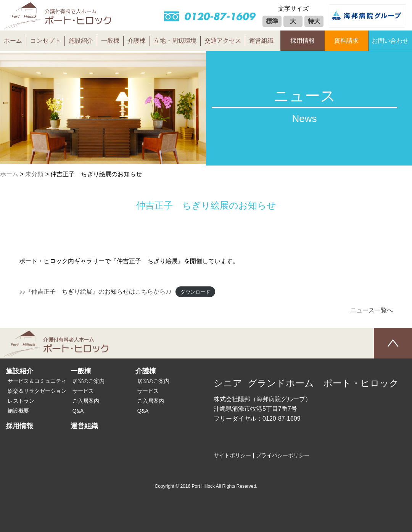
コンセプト (45, 41)
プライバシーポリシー (283, 455)
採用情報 (303, 41)
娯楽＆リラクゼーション (37, 391)
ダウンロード (195, 292)
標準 (272, 21)
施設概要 (18, 411)
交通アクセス (223, 41)
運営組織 (261, 41)
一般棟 (110, 41)
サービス (83, 391)
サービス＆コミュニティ (37, 381)
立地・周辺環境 (175, 41)
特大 (314, 21)
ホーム (13, 41)
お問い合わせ (390, 41)
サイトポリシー (232, 455)
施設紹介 (81, 41)
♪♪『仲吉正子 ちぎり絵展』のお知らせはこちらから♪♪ (95, 292)
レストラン (21, 401)
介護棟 (137, 41)
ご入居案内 (86, 401)
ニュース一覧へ (372, 310)
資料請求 (346, 41)
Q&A (78, 411)
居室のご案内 (89, 381)
